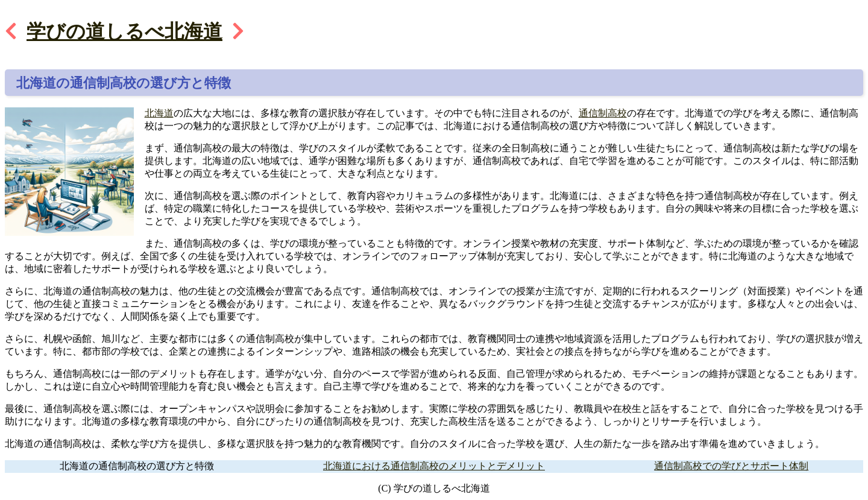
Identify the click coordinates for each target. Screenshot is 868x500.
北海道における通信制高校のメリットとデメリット (434, 466)
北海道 (159, 113)
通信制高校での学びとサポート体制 (731, 466)
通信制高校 (603, 113)
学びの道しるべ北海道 (124, 31)
